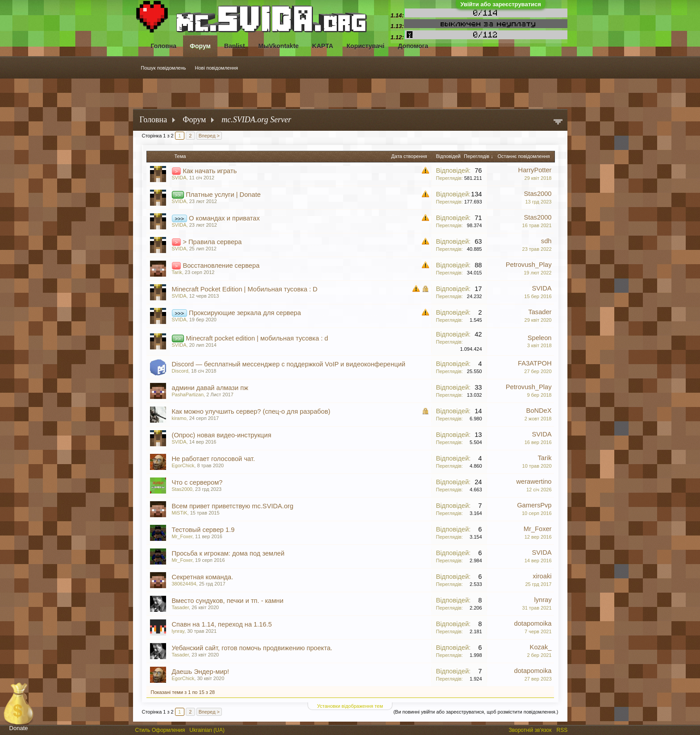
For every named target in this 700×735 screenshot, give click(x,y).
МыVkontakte (279, 46)
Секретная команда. (203, 577)
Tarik (177, 272)
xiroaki (542, 576)
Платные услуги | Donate (223, 195)
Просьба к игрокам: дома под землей (228, 553)
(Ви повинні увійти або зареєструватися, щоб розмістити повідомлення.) (476, 712)
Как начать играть (210, 171)
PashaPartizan (188, 394)
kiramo (179, 418)
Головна (164, 46)
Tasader (540, 312)
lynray (543, 600)
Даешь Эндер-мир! (201, 672)
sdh (546, 241)
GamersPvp (534, 505)
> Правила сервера (212, 242)
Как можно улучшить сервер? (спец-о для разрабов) (251, 411)
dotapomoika (533, 623)
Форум (200, 46)
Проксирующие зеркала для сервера (245, 313)
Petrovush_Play (529, 265)
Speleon (540, 338)
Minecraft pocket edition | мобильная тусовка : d (257, 338)
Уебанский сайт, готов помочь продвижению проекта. (252, 648)
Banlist (235, 46)
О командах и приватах (224, 218)
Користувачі (365, 46)
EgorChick (183, 465)
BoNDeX (539, 411)
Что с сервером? (197, 482)
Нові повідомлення (217, 68)
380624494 (184, 584)
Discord (180, 371)
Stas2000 (538, 194)
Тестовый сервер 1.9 (203, 530)
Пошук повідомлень (164, 68)
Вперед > (209, 136)
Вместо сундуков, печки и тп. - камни (228, 601)
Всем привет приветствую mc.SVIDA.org (233, 506)
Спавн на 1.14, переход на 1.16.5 (222, 624)
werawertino (534, 482)
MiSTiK (180, 513)
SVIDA (179, 178)
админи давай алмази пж (210, 388)
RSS (563, 729)
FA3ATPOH (535, 363)
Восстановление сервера (221, 266)
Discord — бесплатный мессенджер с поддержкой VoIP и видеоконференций (289, 364)
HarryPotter (535, 170)
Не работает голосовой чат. (214, 459)
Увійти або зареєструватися (501, 4)
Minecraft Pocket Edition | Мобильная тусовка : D (245, 289)
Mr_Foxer (182, 536)
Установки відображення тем (350, 706)
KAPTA (323, 46)
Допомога (413, 46)
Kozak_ (541, 647)
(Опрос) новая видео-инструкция (222, 435)
